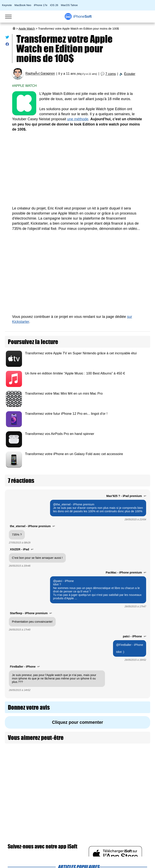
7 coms (111, 74)
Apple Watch (27, 29)
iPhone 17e (41, 5)
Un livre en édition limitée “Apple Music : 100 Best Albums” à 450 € (75, 373)
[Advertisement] (77, 172)
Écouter (130, 74)
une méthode (78, 119)
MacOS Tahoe (69, 5)
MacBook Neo (23, 5)
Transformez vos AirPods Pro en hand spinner (60, 434)
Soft (82, 17)
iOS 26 (54, 5)
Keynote (7, 5)
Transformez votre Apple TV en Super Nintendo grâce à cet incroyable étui (81, 353)
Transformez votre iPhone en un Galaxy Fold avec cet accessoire (74, 454)
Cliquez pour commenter (77, 722)
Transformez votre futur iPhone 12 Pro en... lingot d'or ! (66, 414)
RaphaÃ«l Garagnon (40, 74)
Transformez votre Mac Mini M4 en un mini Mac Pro (64, 394)
